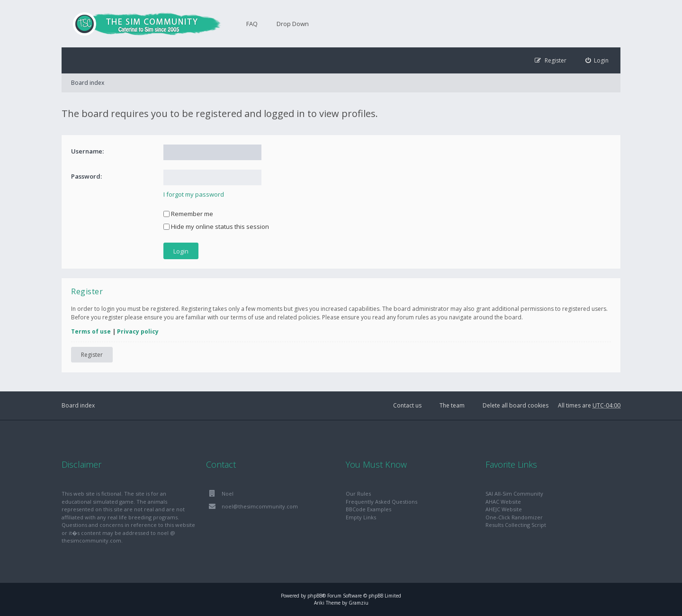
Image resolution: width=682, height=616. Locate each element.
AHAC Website (503, 502)
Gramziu (359, 603)
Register (92, 355)
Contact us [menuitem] (407, 405)
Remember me (188, 214)
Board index (88, 83)
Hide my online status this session (216, 226)
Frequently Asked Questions (381, 502)
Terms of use (91, 331)
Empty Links (361, 517)
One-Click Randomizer (514, 517)
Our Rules (358, 494)
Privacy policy (138, 331)
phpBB (315, 596)
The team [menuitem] (452, 405)
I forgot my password (194, 194)
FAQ (252, 24)
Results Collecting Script (516, 525)
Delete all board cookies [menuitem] (516, 405)
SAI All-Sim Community (514, 494)
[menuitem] (597, 60)
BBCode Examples (368, 509)
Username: (87, 151)
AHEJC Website (504, 509)
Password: (86, 176)
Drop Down (293, 24)
